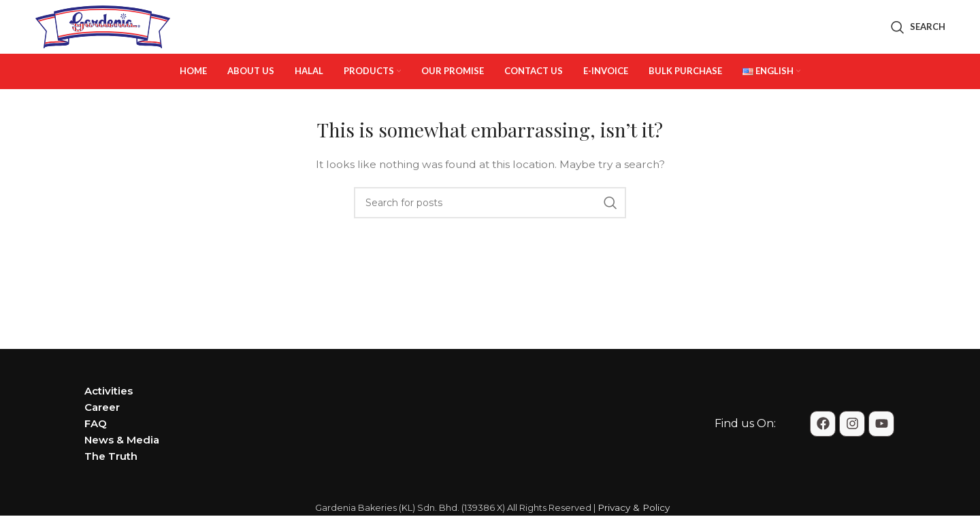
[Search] (918, 36)
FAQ (96, 441)
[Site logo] (103, 35)
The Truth (111, 474)
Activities (109, 408)
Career (102, 425)
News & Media (122, 457)
